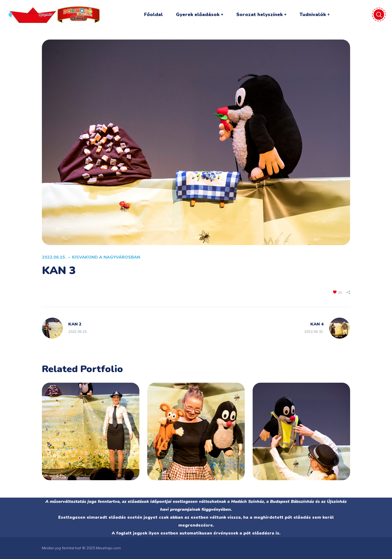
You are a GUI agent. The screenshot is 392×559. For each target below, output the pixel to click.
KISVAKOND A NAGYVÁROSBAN (106, 257)
